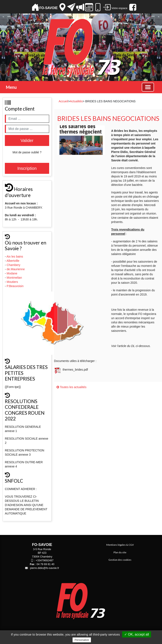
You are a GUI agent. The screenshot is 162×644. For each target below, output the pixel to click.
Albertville (13, 261)
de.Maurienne (16, 269)
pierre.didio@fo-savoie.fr (45, 568)
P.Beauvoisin (16, 286)
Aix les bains (15, 257)
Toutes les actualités (72, 387)
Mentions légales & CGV (120, 545)
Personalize (82, 640)
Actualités (76, 101)
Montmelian (15, 278)
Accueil (63, 101)
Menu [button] (11, 87)
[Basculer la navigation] (148, 87)
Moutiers (13, 282)
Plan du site (120, 552)
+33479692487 (45, 560)
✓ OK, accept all (137, 634)
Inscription (27, 168)
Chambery (14, 265)
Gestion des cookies (120, 560)
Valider (27, 140)
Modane (12, 273)
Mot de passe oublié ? (27, 152)
